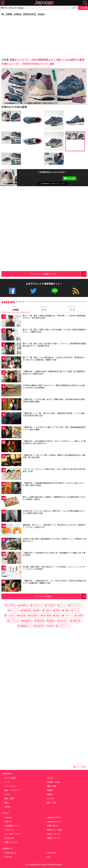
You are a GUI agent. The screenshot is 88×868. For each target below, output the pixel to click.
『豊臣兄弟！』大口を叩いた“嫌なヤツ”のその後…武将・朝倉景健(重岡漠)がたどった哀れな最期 (54, 428)
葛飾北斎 (77, 621)
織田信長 (41, 621)
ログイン (75, 8)
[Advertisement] (21, 36)
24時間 (16, 308)
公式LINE (55, 291)
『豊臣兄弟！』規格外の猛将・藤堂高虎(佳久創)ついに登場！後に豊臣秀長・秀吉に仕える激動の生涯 (55, 372)
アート (7, 782)
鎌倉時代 (28, 621)
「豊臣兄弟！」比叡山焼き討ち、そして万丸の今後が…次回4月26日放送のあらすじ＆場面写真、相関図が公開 (55, 582)
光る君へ (64, 621)
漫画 (67, 610)
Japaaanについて (54, 822)
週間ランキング (53, 838)
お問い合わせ (53, 826)
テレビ (76, 610)
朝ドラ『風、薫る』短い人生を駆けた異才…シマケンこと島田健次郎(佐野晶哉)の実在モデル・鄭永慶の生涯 (54, 345)
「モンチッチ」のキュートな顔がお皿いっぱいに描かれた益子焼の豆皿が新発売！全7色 (54, 470)
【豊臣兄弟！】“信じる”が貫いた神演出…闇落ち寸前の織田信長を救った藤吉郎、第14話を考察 (54, 456)
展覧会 (52, 621)
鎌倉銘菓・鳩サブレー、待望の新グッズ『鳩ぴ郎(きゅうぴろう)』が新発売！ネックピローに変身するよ (55, 526)
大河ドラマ (38, 605)
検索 (85, 3)
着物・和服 (52, 786)
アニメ (63, 605)
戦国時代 (24, 605)
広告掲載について (12, 826)
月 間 (72, 308)
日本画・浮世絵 (53, 782)
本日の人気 (9, 838)
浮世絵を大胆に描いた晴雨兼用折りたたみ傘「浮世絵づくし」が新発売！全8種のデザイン (54, 540)
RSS (76, 291)
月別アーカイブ (53, 834)
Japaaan (44, 3)
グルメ (7, 794)
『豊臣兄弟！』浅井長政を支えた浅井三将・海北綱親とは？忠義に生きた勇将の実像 (54, 554)
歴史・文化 (52, 803)
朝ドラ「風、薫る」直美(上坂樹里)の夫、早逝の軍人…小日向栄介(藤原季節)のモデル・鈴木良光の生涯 (54, 317)
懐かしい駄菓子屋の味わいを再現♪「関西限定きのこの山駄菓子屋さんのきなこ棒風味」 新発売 (54, 498)
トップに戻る (80, 767)
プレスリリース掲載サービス (43, 274)
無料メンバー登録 (54, 830)
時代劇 (23, 616)
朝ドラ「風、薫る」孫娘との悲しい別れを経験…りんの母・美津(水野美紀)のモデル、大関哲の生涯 (55, 331)
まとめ (50, 778)
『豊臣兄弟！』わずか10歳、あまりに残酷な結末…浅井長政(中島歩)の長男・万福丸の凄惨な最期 (55, 400)
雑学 (38, 610)
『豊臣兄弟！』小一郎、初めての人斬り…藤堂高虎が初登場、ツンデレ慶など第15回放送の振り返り (54, 414)
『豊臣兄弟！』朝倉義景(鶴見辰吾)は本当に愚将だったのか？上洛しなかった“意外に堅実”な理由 (54, 484)
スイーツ (15, 610)
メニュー (3, 3)
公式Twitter (33, 291)
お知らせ (8, 822)
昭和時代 (41, 626)
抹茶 (58, 616)
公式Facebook (12, 291)
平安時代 (51, 605)
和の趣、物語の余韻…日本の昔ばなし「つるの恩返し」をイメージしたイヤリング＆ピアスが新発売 (54, 568)
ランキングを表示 (43, 596)
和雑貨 (50, 790)
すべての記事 (10, 778)
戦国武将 (27, 610)
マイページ (9, 830)
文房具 (80, 616)
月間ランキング (11, 842)
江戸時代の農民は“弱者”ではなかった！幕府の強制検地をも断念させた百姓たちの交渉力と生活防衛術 (54, 386)
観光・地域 (9, 798)
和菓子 (50, 794)
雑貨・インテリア (12, 790)
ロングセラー (77, 605)
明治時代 (34, 616)
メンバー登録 (83, 8)
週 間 (44, 308)
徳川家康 (47, 616)
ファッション (10, 786)
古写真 (7, 807)
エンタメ (51, 798)
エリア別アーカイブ (13, 834)
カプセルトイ (64, 626)
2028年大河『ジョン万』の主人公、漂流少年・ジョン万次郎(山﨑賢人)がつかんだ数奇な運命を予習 (54, 512)
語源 (51, 626)
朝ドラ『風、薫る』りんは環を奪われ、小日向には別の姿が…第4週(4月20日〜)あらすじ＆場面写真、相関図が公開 (53, 359)
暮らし (7, 803)
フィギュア (14, 621)
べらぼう (11, 616)
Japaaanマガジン (54, 817)
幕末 (58, 610)
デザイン (68, 616)
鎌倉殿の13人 (26, 626)
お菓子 (48, 610)
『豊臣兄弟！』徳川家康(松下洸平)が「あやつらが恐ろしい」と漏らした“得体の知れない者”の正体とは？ (54, 442)
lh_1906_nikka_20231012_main (23, 14)
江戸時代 (12, 605)
